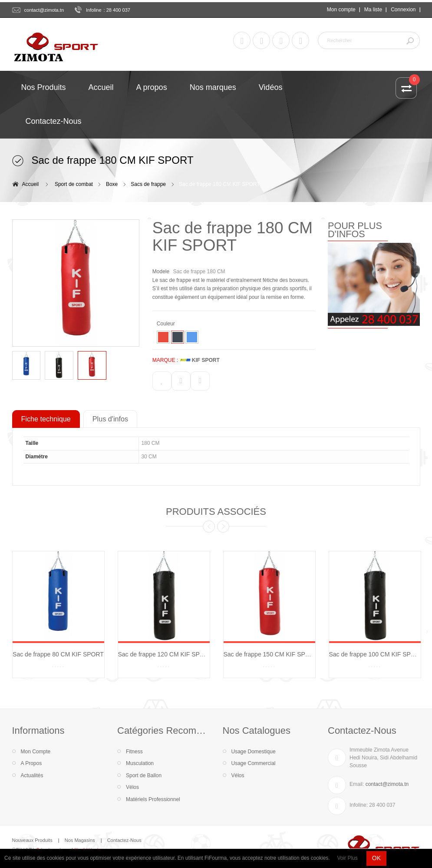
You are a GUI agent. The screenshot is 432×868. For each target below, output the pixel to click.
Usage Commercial (254, 763)
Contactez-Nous (124, 840)
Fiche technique (46, 419)
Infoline (94, 10)
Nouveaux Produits (32, 840)
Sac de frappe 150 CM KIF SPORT (271, 654)
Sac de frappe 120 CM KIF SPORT (165, 654)
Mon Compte (36, 752)
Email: (357, 784)
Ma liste (373, 10)
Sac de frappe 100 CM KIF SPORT (376, 654)
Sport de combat (74, 184)
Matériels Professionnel (153, 799)
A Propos (31, 763)
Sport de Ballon (144, 775)
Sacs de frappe (148, 184)
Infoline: (359, 805)
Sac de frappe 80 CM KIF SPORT (58, 654)
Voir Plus (347, 858)
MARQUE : (165, 360)
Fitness (134, 752)
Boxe (112, 184)
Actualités (32, 775)
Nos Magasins (80, 840)
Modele (161, 272)
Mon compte (341, 10)
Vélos (132, 787)
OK (376, 858)
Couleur (167, 324)
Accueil (31, 184)
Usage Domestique (254, 752)
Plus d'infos (110, 419)
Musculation (140, 763)
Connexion (403, 10)
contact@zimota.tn (44, 10)
